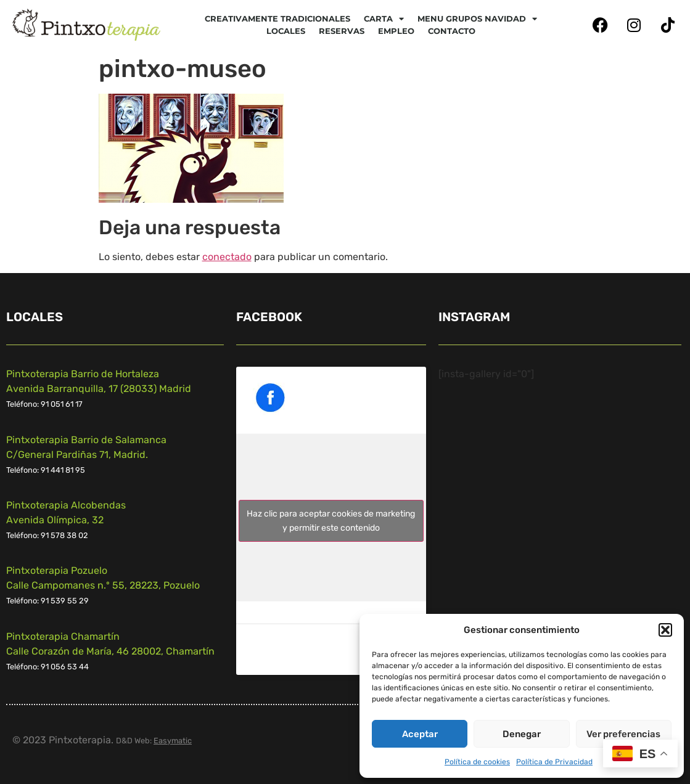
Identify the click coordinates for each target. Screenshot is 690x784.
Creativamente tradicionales (277, 18)
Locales (286, 31)
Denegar (522, 734)
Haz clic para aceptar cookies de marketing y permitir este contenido (331, 521)
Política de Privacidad (554, 762)
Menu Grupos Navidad (477, 18)
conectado (227, 257)
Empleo (396, 31)
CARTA (384, 18)
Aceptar (420, 734)
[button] (665, 630)
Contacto (452, 31)
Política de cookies (477, 762)
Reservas (342, 31)
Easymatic (173, 741)
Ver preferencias (623, 734)
